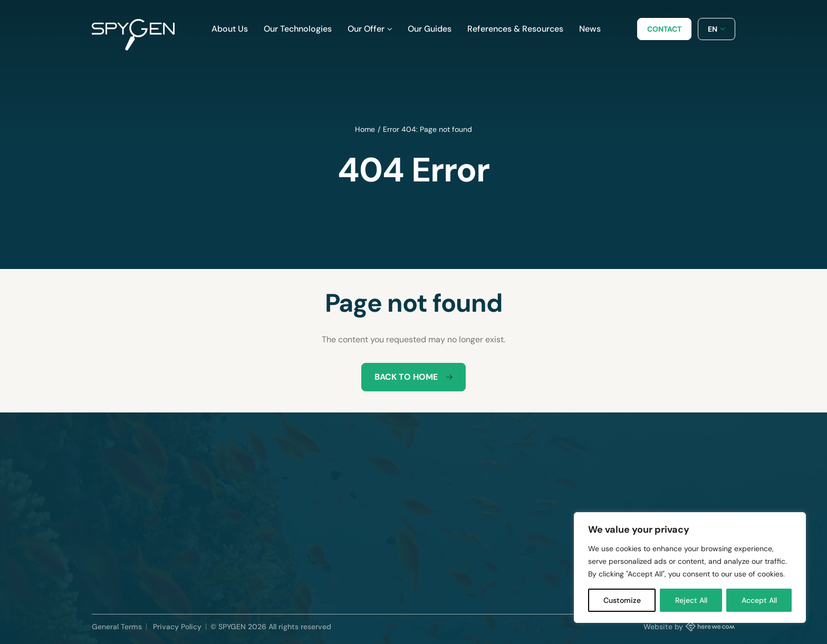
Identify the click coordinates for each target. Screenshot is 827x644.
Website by (689, 626)
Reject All (691, 600)
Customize (622, 600)
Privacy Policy (177, 627)
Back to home (413, 377)
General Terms (117, 627)
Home (365, 129)
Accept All (759, 600)
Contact (664, 29)
